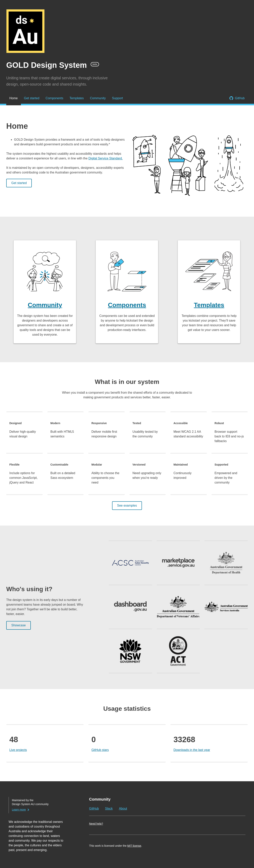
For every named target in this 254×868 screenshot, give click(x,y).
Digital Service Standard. (106, 158)
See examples (127, 506)
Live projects (18, 750)
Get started (32, 98)
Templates (77, 98)
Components (54, 98)
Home (14, 98)
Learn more (19, 810)
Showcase (19, 625)
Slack (109, 809)
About (123, 809)
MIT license (134, 846)
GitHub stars (100, 750)
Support (117, 98)
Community (98, 98)
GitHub (240, 98)
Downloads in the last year (192, 750)
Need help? (96, 824)
